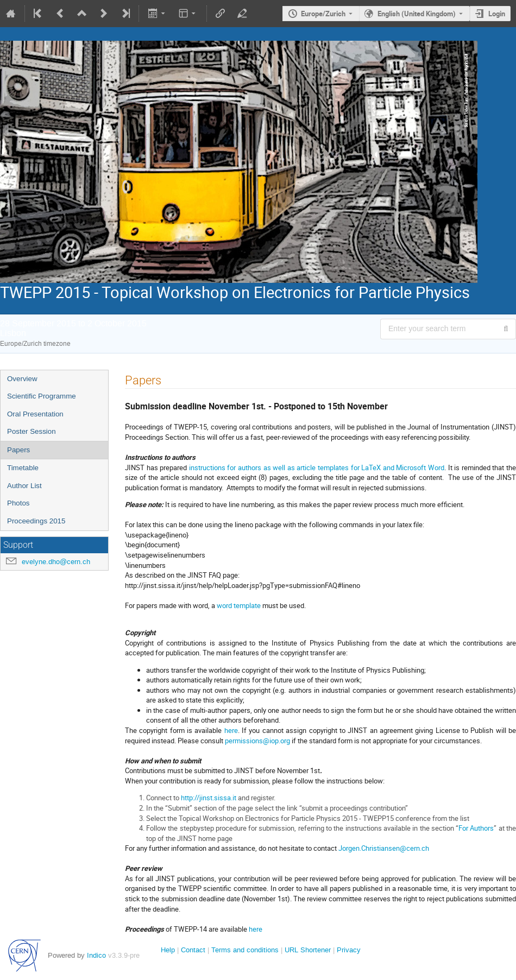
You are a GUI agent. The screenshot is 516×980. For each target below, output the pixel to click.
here (231, 730)
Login (497, 14)
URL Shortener (308, 950)
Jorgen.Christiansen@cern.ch (384, 848)
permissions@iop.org (257, 741)
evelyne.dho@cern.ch (56, 562)
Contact (193, 950)
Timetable (23, 468)
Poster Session (32, 431)
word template (239, 605)
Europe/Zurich (323, 14)
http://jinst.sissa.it (209, 798)
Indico (96, 955)
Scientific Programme (42, 396)
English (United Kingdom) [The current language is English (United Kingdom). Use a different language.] (417, 14)
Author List (24, 486)
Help (168, 950)
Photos (18, 503)
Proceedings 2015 (36, 521)
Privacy (349, 950)
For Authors (476, 828)
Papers (18, 450)
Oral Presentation (35, 414)
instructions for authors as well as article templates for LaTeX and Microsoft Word (317, 467)
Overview (22, 379)
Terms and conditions (245, 950)
